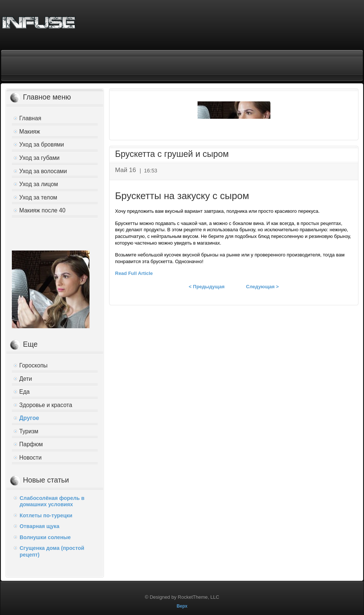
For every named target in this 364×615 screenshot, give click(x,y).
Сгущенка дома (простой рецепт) (52, 551)
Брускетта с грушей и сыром (172, 154)
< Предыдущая (207, 287)
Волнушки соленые (45, 537)
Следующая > (262, 287)
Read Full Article (134, 273)
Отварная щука (39, 526)
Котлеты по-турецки (46, 515)
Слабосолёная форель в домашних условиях (52, 501)
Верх (182, 606)
